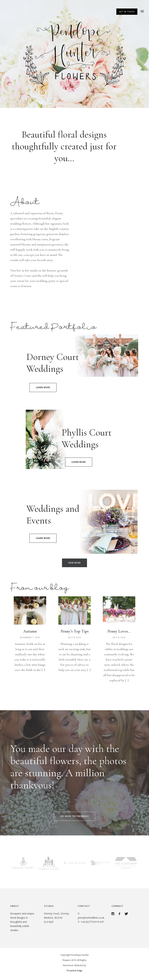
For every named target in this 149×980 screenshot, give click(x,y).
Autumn (30, 631)
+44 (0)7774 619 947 (92, 922)
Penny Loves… (119, 631)
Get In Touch (127, 12)
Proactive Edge (74, 970)
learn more (43, 387)
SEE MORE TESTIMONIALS (74, 816)
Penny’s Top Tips (75, 631)
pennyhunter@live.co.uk (91, 918)
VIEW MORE (74, 563)
